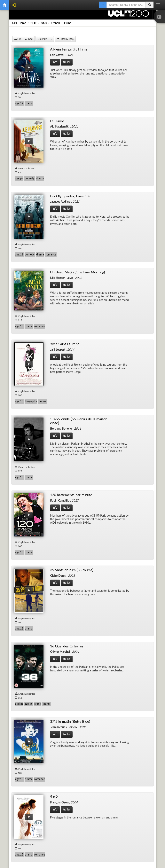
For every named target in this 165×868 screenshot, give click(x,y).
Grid (29, 39)
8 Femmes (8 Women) (125, 334)
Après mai (20, 563)
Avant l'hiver (22, 716)
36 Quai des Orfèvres (125, 256)
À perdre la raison (74, 409)
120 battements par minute (32, 255)
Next (107, 822)
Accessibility (47, 837)
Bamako (116, 717)
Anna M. (116, 486)
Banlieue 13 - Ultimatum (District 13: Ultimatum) (79, 795)
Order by (42, 39)
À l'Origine (20, 409)
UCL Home (19, 23)
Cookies (89, 837)
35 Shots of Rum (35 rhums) (81, 257)
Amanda (19, 486)
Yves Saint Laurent (75, 179)
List (18, 39)
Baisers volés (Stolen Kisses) (81, 717)
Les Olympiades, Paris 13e (128, 103)
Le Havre (68, 102)
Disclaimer (24, 837)
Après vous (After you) (77, 564)
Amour (67, 486)
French (55, 23)
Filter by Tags (65, 39)
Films (68, 23)
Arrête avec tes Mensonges (129, 563)
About (108, 837)
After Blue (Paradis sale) (127, 404)
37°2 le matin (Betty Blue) (30, 333)
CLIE (34, 23)
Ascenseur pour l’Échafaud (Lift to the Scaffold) (31, 642)
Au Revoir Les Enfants (77, 640)
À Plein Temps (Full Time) (30, 98)
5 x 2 (65, 333)
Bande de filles (23, 793)
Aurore (115, 641)
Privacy (70, 837)
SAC (44, 23)
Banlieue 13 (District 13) (127, 794)
